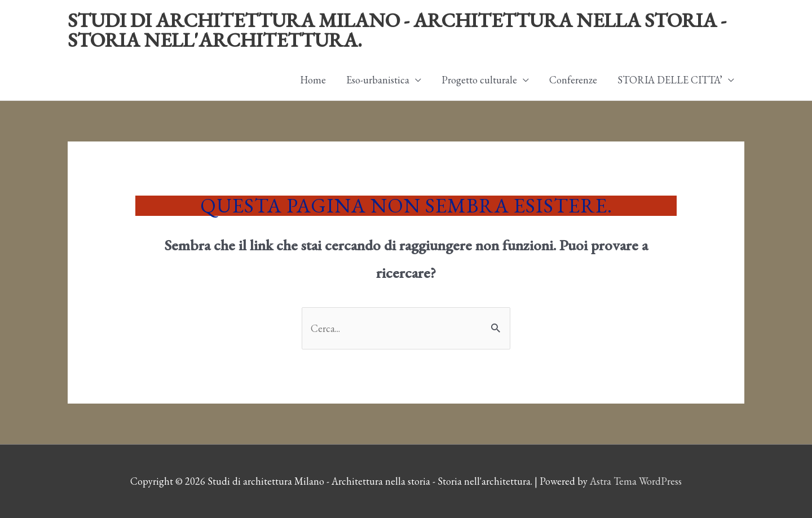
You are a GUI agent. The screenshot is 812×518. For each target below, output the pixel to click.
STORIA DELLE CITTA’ (670, 80)
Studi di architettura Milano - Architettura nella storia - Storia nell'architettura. (397, 30)
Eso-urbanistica (378, 80)
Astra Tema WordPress (636, 481)
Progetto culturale (479, 80)
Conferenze (573, 80)
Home (313, 80)
